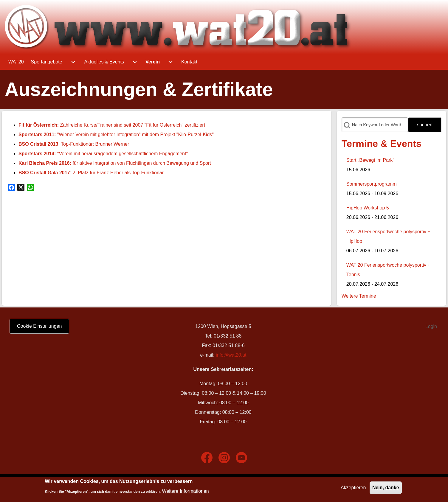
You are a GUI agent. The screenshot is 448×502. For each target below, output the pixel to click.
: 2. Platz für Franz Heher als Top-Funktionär (91, 173)
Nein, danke (386, 489)
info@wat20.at (231, 355)
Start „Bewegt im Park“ (370, 160)
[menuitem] (16, 62)
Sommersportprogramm (372, 184)
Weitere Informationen (186, 492)
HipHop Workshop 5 (368, 208)
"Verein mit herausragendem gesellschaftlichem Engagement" (103, 154)
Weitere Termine (359, 296)
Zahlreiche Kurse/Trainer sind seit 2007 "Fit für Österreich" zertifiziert (112, 125)
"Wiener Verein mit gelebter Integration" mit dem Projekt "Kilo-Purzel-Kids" (116, 135)
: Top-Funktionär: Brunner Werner (74, 144)
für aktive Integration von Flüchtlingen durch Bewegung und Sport (115, 163)
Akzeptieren (353, 489)
